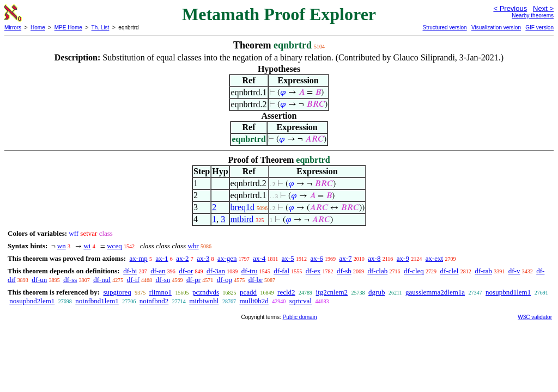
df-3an (216, 271)
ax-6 (317, 258)
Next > (543, 8)
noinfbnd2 (154, 301)
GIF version (539, 27)
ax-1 (162, 258)
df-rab (483, 271)
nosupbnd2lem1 (32, 301)
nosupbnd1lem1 (508, 292)
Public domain (300, 317)
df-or (186, 271)
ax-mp (139, 258)
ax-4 (259, 258)
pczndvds (206, 292)
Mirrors (13, 27)
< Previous (510, 8)
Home (38, 27)
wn (62, 246)
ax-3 (203, 258)
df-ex (313, 271)
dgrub (377, 292)
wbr (193, 246)
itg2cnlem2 (332, 292)
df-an (158, 271)
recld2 (286, 292)
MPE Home (68, 27)
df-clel (450, 271)
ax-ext (434, 258)
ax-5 (288, 258)
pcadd (248, 292)
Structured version (444, 27)
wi (87, 246)
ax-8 (374, 258)
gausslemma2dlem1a (435, 292)
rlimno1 (160, 292)
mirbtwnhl (204, 301)
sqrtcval (301, 301)
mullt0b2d (254, 301)
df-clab (377, 271)
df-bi (130, 271)
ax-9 (403, 258)
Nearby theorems (533, 16)
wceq (114, 246)
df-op (225, 280)
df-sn (163, 280)
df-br (256, 280)
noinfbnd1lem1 (97, 301)
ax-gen (227, 258)
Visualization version (496, 27)
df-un (39, 280)
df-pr (193, 280)
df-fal (281, 271)
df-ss (70, 280)
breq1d (242, 207)
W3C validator (535, 317)
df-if (133, 280)
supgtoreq (117, 292)
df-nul (102, 280)
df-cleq (414, 271)
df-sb (344, 271)
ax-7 (345, 258)
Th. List (101, 27)
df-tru (250, 271)
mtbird (242, 219)
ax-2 (182, 258)
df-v (514, 271)
